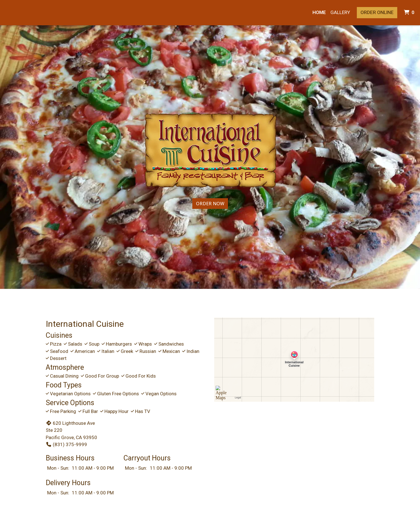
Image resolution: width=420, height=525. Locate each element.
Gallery (340, 12)
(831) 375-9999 (66, 444)
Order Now (210, 204)
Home (319, 12)
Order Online (377, 12)
